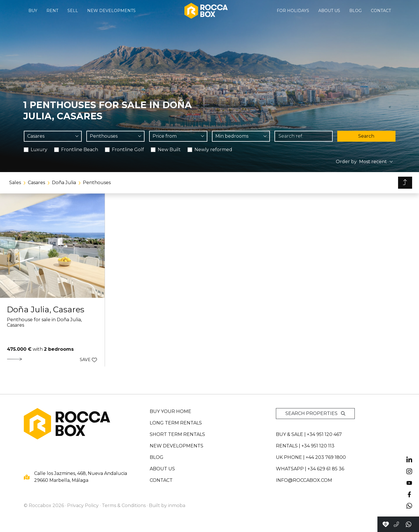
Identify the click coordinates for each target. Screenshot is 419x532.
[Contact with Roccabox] (386, 524)
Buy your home (170, 411)
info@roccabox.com (304, 480)
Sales (15, 183)
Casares (36, 183)
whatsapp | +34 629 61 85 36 (310, 469)
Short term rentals (177, 434)
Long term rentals (176, 423)
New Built (169, 150)
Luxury (39, 150)
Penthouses (97, 183)
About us (329, 11)
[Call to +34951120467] (396, 524)
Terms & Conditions (124, 505)
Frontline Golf (128, 150)
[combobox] (53, 136)
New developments (111, 11)
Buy (33, 11)
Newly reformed (213, 150)
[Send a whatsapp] (409, 524)
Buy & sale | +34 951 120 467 (309, 434)
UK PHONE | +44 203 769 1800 (311, 457)
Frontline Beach (80, 150)
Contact (381, 11)
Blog (355, 11)
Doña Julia (64, 183)
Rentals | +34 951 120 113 (305, 446)
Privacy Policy (83, 505)
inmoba (177, 505)
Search (366, 136)
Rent (52, 11)
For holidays (293, 11)
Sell (73, 11)
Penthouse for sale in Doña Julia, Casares (44, 322)
